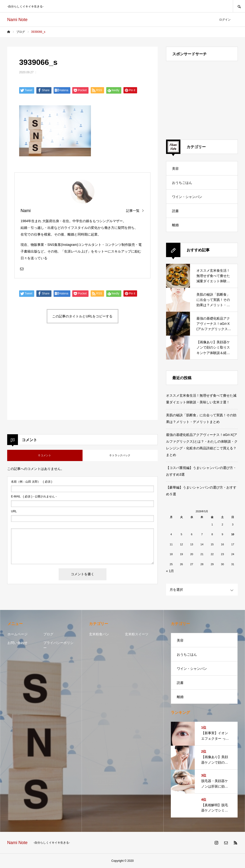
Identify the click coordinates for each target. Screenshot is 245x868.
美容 (175, 169)
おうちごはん (182, 183)
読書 (175, 211)
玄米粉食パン (99, 634)
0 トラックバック (120, 455)
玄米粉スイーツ (137, 634)
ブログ (48, 634)
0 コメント (45, 455)
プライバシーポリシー (58, 645)
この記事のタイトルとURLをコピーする (82, 316)
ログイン (225, 20)
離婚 (175, 225)
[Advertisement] (50, 377)
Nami (26, 211)
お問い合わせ (17, 643)
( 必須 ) (32, 482)
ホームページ (17, 634)
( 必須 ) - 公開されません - (34, 496)
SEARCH (239, 6)
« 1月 (170, 571)
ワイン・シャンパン (187, 197)
